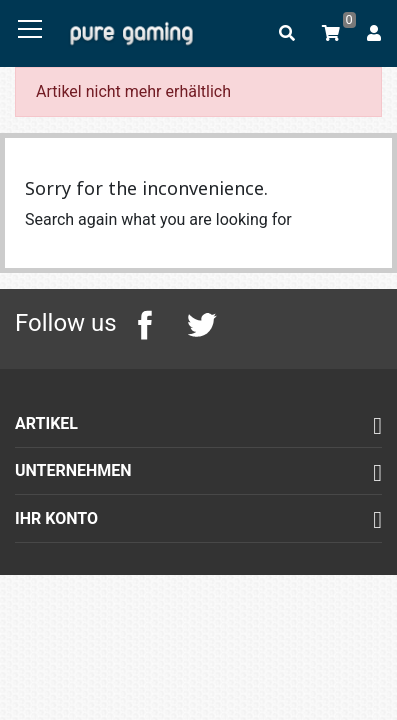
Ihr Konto (56, 518)
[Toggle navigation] (30, 30)
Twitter (201, 325)
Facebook (145, 325)
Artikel (46, 423)
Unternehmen (73, 470)
